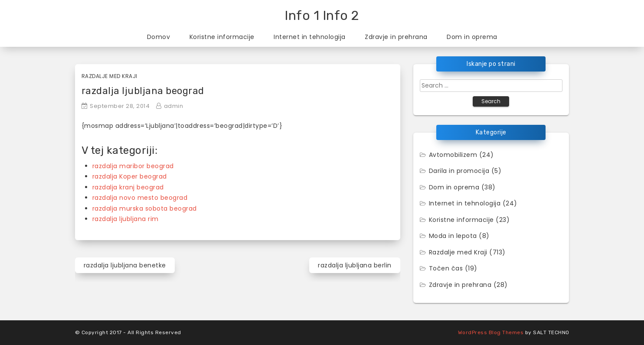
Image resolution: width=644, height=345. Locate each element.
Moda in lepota (453, 236)
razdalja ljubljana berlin (355, 265)
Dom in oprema (472, 37)
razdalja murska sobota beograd (145, 208)
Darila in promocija (459, 171)
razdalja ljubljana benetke (125, 265)
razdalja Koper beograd (130, 176)
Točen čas (446, 268)
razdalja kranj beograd (128, 187)
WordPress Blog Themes (491, 332)
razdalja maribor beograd (133, 166)
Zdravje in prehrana (396, 37)
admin (174, 106)
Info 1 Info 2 (322, 16)
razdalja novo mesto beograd (140, 198)
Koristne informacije (222, 37)
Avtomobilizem (453, 155)
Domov (159, 37)
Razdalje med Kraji (110, 76)
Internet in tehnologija (310, 37)
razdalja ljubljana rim (126, 219)
